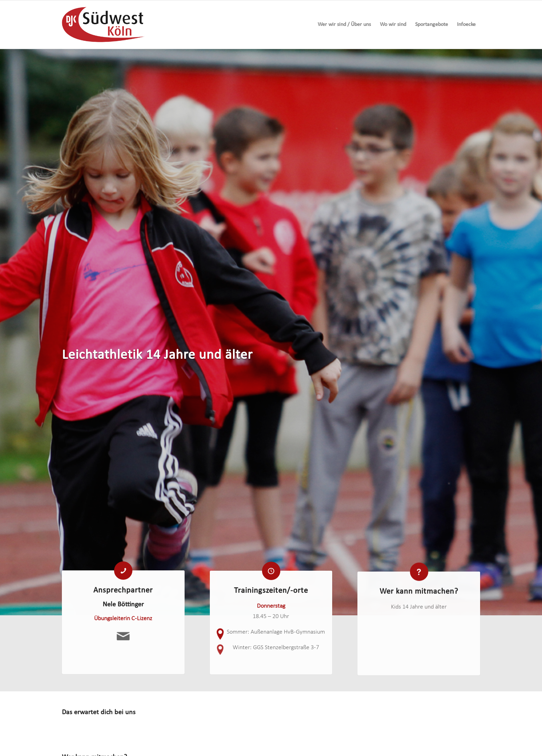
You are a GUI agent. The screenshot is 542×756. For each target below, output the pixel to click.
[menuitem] (344, 25)
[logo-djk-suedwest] (103, 25)
